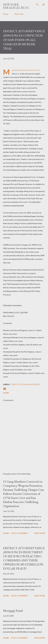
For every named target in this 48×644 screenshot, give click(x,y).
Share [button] (6, 393)
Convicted (16, 384)
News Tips (19, 14)
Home (6, 14)
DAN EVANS (27, 384)
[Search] (37, 5)
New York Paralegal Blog (16, 6)
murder (36, 384)
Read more (40, 533)
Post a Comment (20, 533)
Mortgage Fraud (13, 611)
